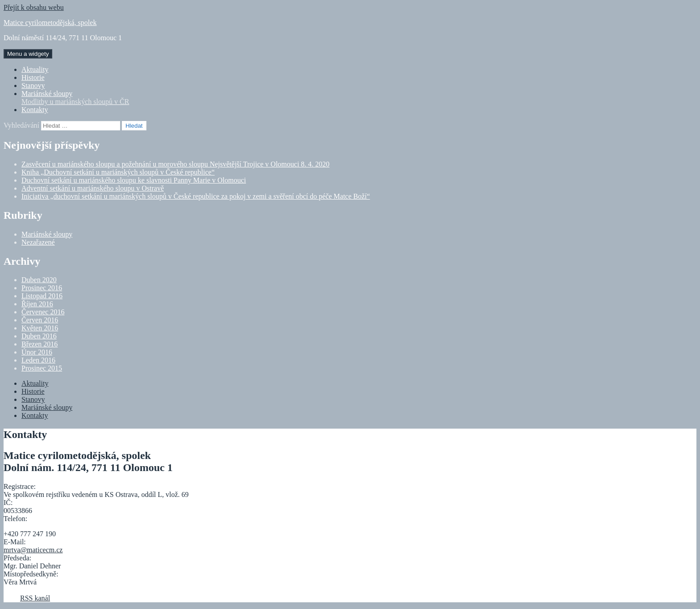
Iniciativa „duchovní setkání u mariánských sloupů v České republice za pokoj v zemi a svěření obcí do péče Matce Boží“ (196, 196)
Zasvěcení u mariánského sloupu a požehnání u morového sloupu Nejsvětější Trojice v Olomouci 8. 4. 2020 (175, 164)
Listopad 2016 (42, 296)
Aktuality (35, 69)
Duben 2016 (39, 336)
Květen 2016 (40, 328)
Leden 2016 (38, 360)
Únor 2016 (37, 352)
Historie (33, 77)
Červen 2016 (40, 320)
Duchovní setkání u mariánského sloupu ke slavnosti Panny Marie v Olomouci (134, 180)
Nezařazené (38, 242)
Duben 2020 (39, 280)
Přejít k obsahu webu (34, 7)
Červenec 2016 (43, 312)
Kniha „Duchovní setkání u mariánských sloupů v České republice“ (118, 172)
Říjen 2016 (37, 304)
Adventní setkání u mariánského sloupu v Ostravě (93, 188)
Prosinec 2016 (42, 288)
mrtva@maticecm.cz (33, 550)
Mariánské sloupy (359, 98)
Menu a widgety (28, 54)
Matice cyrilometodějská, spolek (50, 23)
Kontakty (35, 110)
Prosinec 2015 (42, 368)
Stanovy (33, 86)
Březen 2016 (40, 344)
